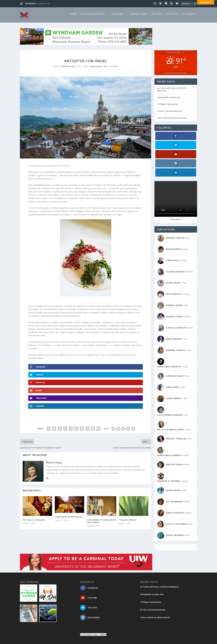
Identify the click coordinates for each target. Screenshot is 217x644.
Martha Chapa (69, 69)
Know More (176, 194)
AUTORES (157, 16)
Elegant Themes (39, 627)
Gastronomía (96, 69)
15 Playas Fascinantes (168, 106)
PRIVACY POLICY (167, 626)
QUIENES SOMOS (139, 16)
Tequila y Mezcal (128, 491)
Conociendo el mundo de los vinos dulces (101, 492)
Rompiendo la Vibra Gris (169, 100)
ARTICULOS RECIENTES (92, 16)
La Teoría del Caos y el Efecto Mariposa (172, 92)
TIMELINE (153, 626)
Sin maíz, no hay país (34, 491)
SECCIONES (117, 16)
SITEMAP (129, 626)
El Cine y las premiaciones (170, 113)
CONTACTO (172, 16)
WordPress (65, 627)
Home (73, 16)
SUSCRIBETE (189, 16)
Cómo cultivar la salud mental (172, 120)
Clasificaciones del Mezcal (68, 488)
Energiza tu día (43, 4)
